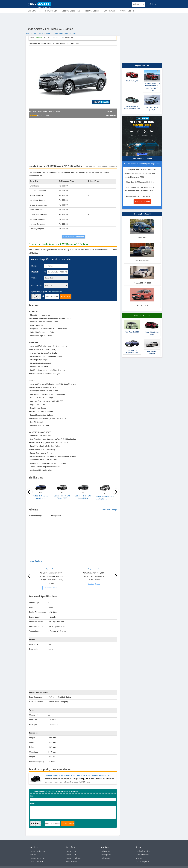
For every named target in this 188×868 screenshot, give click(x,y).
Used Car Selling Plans (38, 851)
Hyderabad (78, 858)
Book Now (66, 296)
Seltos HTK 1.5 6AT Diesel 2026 (62, 497)
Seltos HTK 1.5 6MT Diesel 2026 (83, 497)
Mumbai (68, 851)
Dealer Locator (106, 858)
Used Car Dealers (92, 11)
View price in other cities (73, 237)
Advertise (139, 858)
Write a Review (111, 115)
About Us (139, 855)
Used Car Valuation (37, 862)
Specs (55, 38)
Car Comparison (106, 855)
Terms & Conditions (56, 292)
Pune (74, 851)
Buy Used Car (51, 11)
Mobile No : (36, 272)
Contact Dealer (51, 588)
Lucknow (74, 862)
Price (32, 38)
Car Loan (33, 855)
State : (34, 278)
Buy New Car (110, 11)
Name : (34, 266)
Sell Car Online (34, 11)
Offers (39, 38)
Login (154, 4)
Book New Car (105, 851)
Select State (139, 4)
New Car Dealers (127, 11)
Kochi (75, 855)
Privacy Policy (145, 862)
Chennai (68, 855)
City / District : (37, 285)
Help (137, 851)
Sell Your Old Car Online (142, 159)
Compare (109, 111)
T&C (137, 862)
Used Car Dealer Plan (71, 11)
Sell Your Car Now (142, 202)
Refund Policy (145, 851)
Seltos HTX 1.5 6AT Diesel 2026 (41, 497)
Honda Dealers (35, 561)
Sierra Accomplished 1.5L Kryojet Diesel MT (105, 498)
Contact (146, 855)
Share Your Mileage (109, 510)
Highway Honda (51, 569)
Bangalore (69, 858)
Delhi (67, 862)
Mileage (48, 38)
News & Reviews (67, 38)
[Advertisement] (94, 20)
